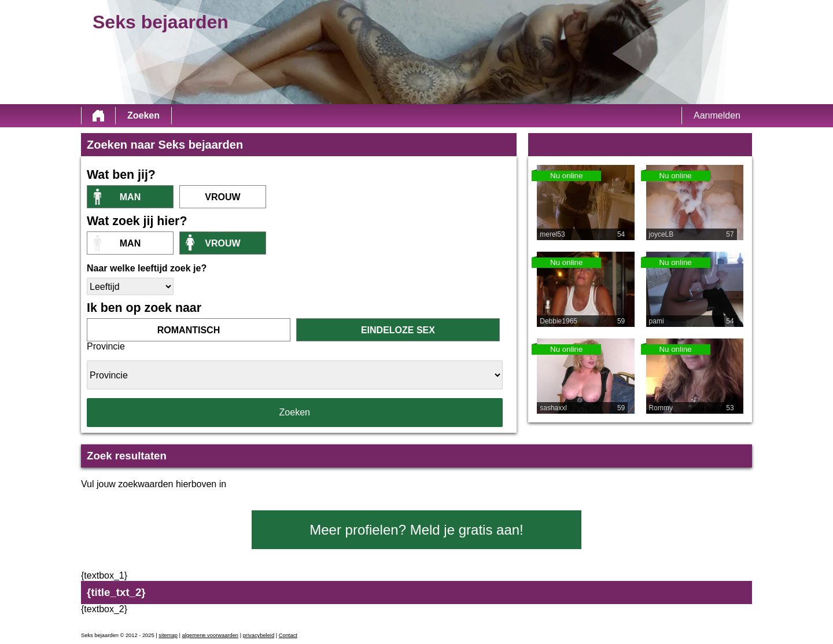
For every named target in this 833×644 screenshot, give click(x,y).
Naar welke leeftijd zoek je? (147, 268)
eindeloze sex (398, 330)
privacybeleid (259, 635)
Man (130, 197)
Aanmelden (717, 115)
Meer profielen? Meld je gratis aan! (417, 530)
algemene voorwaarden (211, 635)
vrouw (222, 197)
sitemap (168, 635)
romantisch (189, 330)
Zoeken (143, 115)
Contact (288, 635)
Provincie (106, 346)
